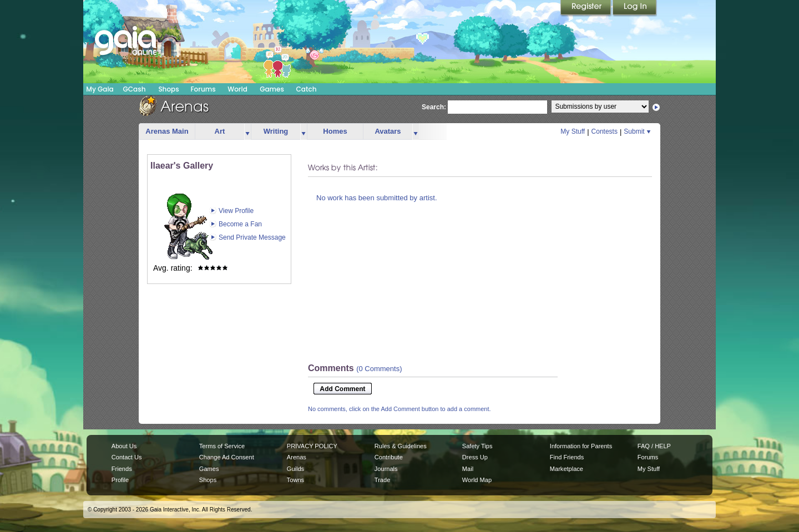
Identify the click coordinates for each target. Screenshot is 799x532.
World (237, 89)
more (247, 132)
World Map (477, 480)
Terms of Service (222, 446)
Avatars (388, 131)
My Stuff (573, 131)
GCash (135, 89)
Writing (276, 131)
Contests (605, 131)
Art (220, 131)
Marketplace (567, 469)
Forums (203, 89)
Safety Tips (477, 446)
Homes (335, 131)
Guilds (295, 469)
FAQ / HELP (654, 446)
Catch (307, 89)
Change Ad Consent (227, 457)
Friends (122, 469)
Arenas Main (167, 131)
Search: (434, 107)
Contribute (389, 457)
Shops (168, 89)
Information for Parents (581, 446)
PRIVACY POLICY (312, 446)
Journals (386, 469)
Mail (468, 469)
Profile (120, 480)
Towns (295, 480)
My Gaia (100, 89)
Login (635, 8)
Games (272, 89)
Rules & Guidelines (401, 446)
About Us (124, 446)
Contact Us (127, 457)
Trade (382, 480)
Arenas (297, 457)
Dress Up (475, 457)
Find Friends (567, 457)
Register (586, 8)
